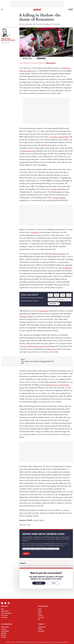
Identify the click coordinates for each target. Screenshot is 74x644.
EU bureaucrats (43, 311)
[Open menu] (2, 9)
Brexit (39, 58)
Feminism (40, 615)
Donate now (52, 304)
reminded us (35, 232)
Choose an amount (60, 300)
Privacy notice (4, 615)
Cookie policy (4, 617)
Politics (43, 58)
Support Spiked (5, 611)
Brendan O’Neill (5, 627)
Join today (39, 583)
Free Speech (41, 617)
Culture (40, 611)
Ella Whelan (4, 633)
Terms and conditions (6, 613)
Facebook (2, 603)
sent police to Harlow (27, 316)
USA (39, 619)
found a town (52, 349)
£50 (69, 295)
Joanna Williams (5, 631)
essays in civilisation (65, 268)
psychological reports (28, 151)
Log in (70, 9)
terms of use (33, 642)
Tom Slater (4, 629)
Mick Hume (4, 635)
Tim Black (3, 637)
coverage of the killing (58, 189)
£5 (50, 295)
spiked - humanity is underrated (37, 10)
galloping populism (59, 198)
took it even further (59, 254)
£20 (63, 295)
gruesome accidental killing (60, 137)
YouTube (9, 603)
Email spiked (41, 631)
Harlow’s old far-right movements (33, 346)
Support (26, 554)
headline (32, 189)
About (3, 609)
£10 (56, 295)
